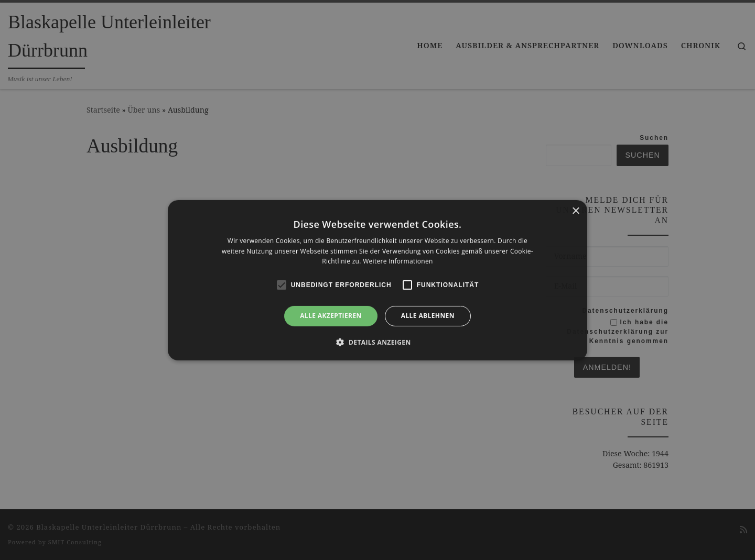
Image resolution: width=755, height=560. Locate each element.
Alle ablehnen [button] (428, 316)
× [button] (575, 211)
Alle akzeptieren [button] (331, 316)
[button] (377, 342)
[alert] (377, 280)
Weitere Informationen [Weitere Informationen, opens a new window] (398, 261)
